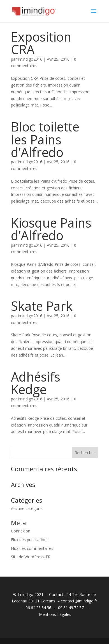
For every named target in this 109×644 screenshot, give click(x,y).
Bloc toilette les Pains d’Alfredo (45, 139)
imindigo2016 (30, 59)
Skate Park (42, 306)
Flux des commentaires (32, 548)
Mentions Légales (55, 614)
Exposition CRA (41, 43)
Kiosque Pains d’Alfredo (51, 229)
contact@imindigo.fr (79, 601)
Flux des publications (30, 540)
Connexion (21, 531)
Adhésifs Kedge (36, 383)
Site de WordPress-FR (31, 557)
